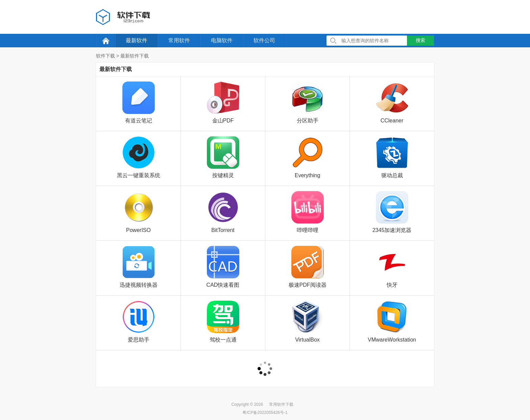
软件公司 (264, 40)
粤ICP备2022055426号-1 (265, 413)
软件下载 (105, 56)
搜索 (420, 40)
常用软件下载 (281, 404)
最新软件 (137, 40)
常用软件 (179, 40)
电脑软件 (222, 40)
